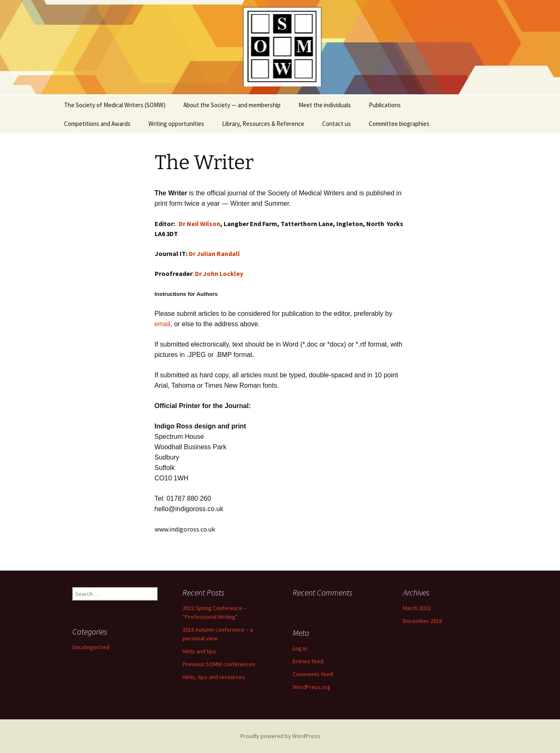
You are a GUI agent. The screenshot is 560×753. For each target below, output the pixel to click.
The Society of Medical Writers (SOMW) (115, 105)
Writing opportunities (176, 124)
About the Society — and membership (232, 105)
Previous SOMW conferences (219, 664)
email (163, 324)
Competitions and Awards (97, 124)
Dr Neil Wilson (200, 224)
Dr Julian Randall (214, 253)
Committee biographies (399, 124)
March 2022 (417, 608)
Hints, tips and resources (214, 677)
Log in (300, 648)
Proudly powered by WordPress (280, 736)
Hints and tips (199, 651)
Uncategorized (91, 647)
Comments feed (313, 674)
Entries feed (308, 661)
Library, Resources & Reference (263, 124)
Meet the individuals (325, 105)
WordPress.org (312, 687)
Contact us (337, 124)
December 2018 (422, 621)
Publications (385, 105)
